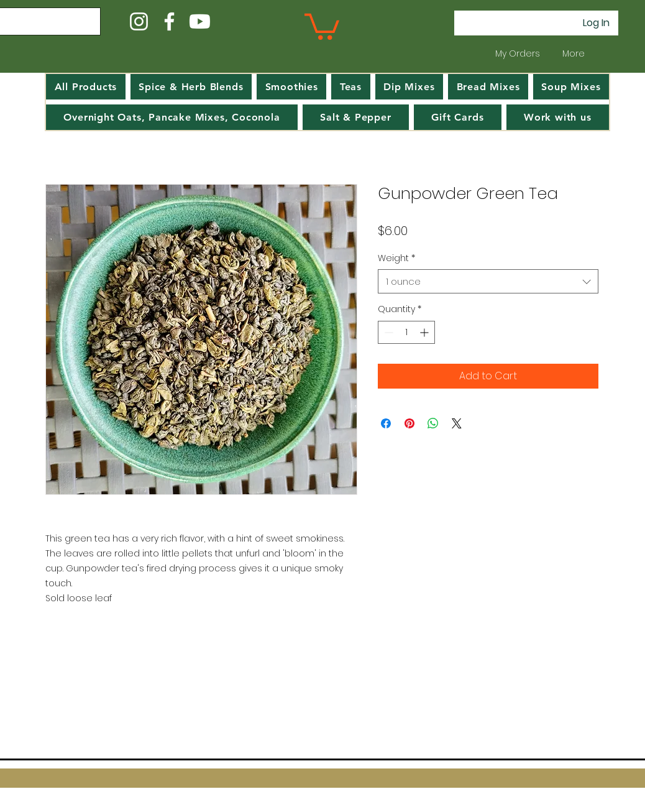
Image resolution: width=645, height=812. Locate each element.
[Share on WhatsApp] (433, 423)
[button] (322, 25)
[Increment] (425, 332)
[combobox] (488, 281)
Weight (396, 258)
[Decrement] (387, 332)
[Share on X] (457, 423)
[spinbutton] (406, 332)
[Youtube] (200, 21)
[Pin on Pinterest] (409, 423)
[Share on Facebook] (386, 423)
